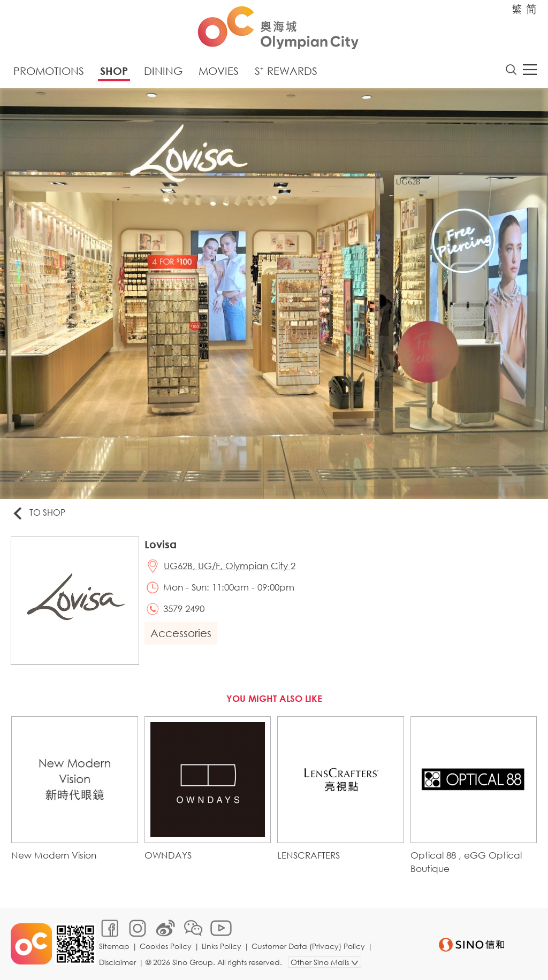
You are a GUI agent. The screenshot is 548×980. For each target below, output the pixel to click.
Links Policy (222, 946)
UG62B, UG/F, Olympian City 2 (230, 566)
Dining (163, 71)
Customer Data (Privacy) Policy (308, 946)
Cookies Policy (166, 946)
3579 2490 (184, 608)
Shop (114, 71)
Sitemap (114, 946)
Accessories (181, 633)
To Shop (38, 513)
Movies (219, 71)
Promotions (49, 71)
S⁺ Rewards (286, 71)
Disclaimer (117, 962)
